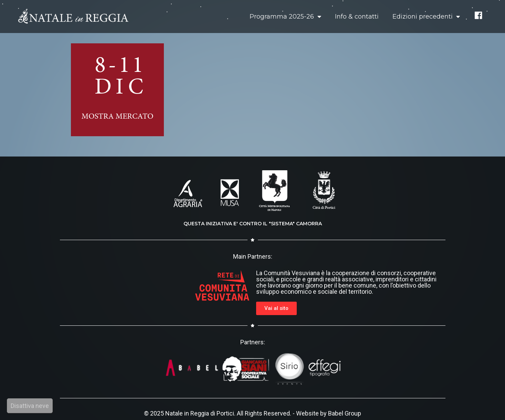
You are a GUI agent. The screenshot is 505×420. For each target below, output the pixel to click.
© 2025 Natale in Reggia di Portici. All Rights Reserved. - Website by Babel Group (252, 413)
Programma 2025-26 (285, 17)
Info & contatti (357, 17)
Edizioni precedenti (426, 17)
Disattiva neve (30, 406)
